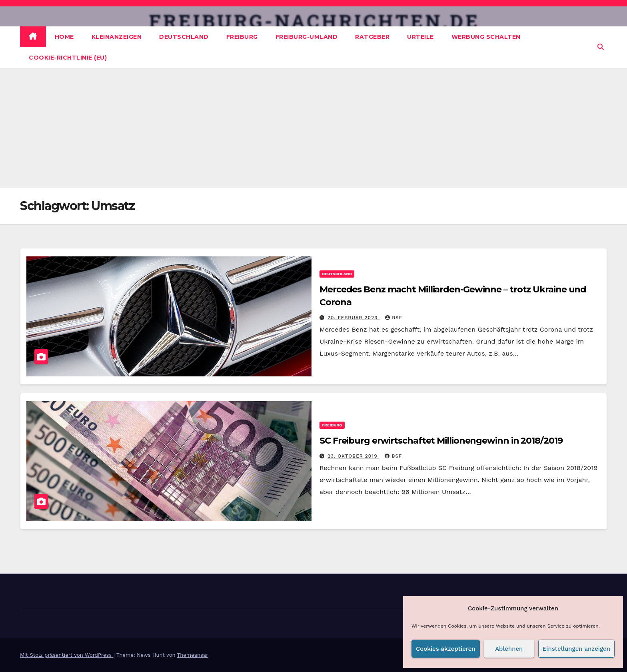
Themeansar (193, 655)
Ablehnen (509, 649)
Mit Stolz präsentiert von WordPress (67, 655)
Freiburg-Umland (307, 37)
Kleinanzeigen (117, 37)
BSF (394, 318)
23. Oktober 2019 (353, 456)
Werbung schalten (486, 37)
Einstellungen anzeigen (576, 649)
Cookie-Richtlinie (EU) (68, 58)
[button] (601, 47)
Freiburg (242, 37)
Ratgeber (372, 37)
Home (64, 37)
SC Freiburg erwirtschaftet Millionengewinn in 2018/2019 (441, 441)
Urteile (420, 37)
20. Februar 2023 (353, 318)
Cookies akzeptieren (446, 649)
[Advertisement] (313, 128)
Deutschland (184, 37)
